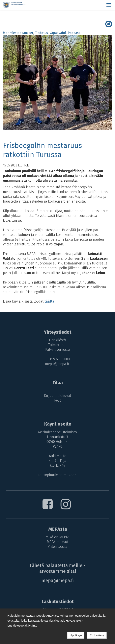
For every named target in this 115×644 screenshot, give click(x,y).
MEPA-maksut (58, 542)
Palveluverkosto (58, 350)
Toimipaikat (57, 345)
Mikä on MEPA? (57, 537)
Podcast (74, 33)
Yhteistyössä (58, 547)
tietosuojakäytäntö (25, 625)
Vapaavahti (58, 33)
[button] (109, 5)
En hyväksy (97, 635)
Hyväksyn (76, 635)
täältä (49, 301)
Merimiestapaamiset (18, 33)
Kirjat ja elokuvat (58, 396)
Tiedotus (41, 33)
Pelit (58, 400)
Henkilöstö (57, 340)
